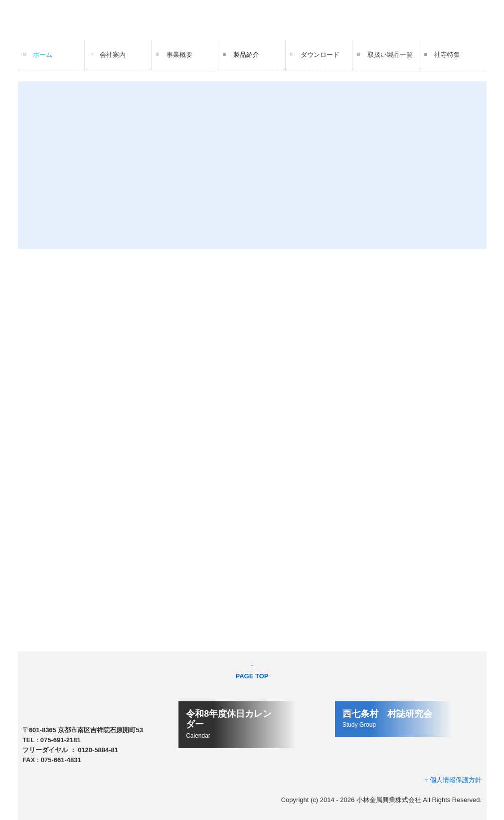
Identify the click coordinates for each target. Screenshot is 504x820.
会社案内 (113, 55)
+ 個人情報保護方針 (453, 780)
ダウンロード (320, 55)
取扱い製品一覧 (390, 55)
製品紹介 (246, 55)
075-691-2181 (61, 740)
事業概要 (179, 55)
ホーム (43, 55)
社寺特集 (447, 55)
